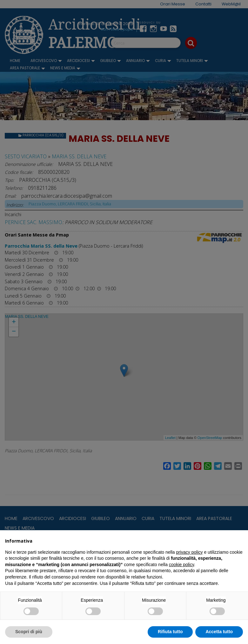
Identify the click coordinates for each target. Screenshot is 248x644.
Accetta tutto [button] (219, 632)
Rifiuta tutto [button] (170, 632)
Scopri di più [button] (29, 632)
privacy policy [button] (190, 552)
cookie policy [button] (181, 565)
